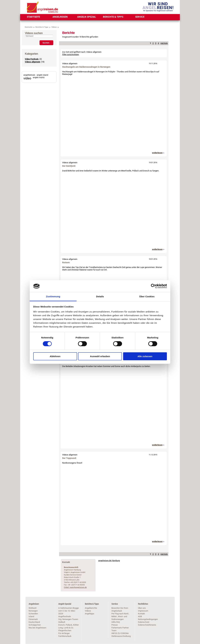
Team (114, 630)
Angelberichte (91, 608)
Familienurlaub (65, 636)
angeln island (42, 75)
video (27, 78)
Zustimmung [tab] (53, 296)
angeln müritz (39, 77)
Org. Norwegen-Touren (68, 619)
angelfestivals (29, 75)
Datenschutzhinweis (147, 625)
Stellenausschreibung (121, 636)
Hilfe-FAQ (116, 622)
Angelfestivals (65, 616)
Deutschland (34, 622)
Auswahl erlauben (100, 356)
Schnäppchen (35, 625)
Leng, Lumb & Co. (66, 628)
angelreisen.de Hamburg (109, 560)
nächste (164, 43)
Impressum (143, 611)
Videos (88, 611)
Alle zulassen (145, 356)
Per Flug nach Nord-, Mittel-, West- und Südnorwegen (120, 616)
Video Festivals (32, 59)
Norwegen (33, 611)
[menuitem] (33, 17)
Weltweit (32, 608)
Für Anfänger (64, 633)
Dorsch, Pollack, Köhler (69, 625)
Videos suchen (34, 33)
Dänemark (33, 619)
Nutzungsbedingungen (148, 619)
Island (31, 616)
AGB (140, 616)
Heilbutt (62, 622)
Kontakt (141, 614)
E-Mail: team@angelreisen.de (75, 587)
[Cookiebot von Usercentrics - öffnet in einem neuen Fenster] (153, 286)
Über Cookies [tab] (147, 296)
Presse (115, 625)
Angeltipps (90, 614)
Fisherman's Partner (120, 628)
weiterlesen (157, 153)
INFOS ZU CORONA (120, 633)
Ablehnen (55, 356)
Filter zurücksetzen (71, 54)
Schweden (33, 614)
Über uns (142, 608)
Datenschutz (144, 622)
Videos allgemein (32, 62)
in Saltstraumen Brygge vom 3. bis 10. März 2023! (69, 611)
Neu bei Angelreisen (37, 628)
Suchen (46, 43)
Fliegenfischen (65, 630)
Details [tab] (100, 296)
